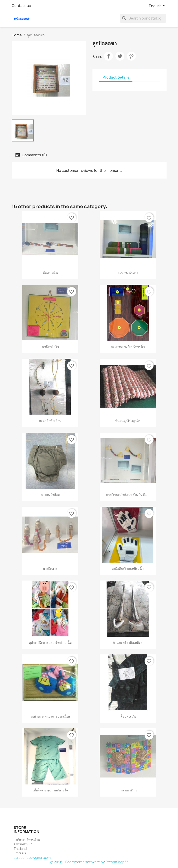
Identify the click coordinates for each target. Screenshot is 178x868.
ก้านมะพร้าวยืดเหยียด (128, 642)
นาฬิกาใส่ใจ (50, 347)
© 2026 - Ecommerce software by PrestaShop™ (89, 862)
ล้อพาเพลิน (50, 273)
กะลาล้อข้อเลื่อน (50, 421)
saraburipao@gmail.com (32, 858)
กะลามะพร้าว (128, 790)
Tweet (120, 56)
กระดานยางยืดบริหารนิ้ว (128, 347)
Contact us (21, 6)
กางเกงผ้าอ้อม (50, 495)
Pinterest (131, 56)
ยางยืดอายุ (50, 569)
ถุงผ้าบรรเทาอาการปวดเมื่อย (50, 716)
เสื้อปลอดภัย (128, 716)
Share (108, 56)
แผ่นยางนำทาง (128, 273)
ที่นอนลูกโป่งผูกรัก (128, 421)
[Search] (143, 18)
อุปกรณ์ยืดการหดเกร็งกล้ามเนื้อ (50, 642)
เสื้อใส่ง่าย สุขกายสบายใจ (50, 790)
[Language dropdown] (158, 6)
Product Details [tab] (116, 77)
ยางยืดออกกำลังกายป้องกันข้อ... (128, 495)
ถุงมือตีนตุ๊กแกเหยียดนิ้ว (128, 569)
